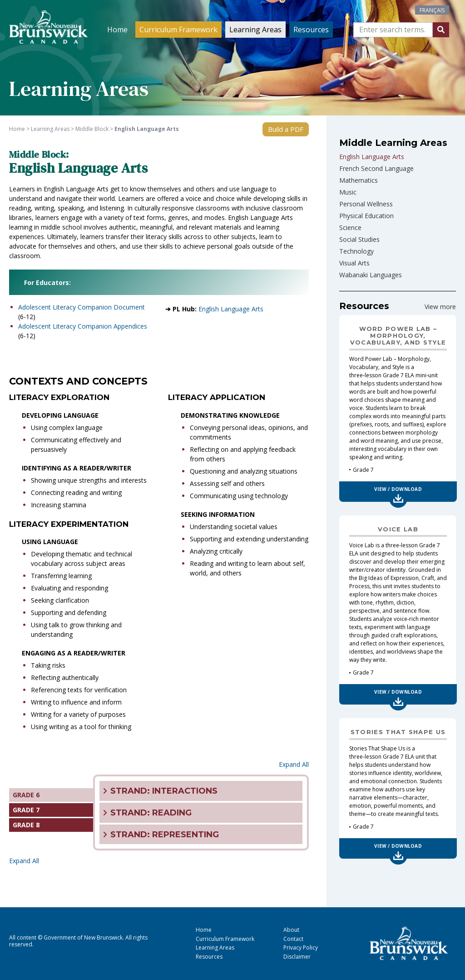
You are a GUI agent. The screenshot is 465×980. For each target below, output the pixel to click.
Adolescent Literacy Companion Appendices (83, 326)
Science (350, 227)
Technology (356, 251)
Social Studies (359, 239)
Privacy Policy (301, 947)
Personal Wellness (366, 204)
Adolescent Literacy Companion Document (82, 307)
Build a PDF (286, 129)
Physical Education (366, 216)
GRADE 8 (26, 825)
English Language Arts (231, 309)
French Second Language (376, 168)
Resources (311, 30)
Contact (293, 939)
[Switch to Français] (432, 10)
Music (348, 192)
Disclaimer (297, 957)
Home (117, 30)
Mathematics (359, 180)
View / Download (398, 489)
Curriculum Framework (178, 30)
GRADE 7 (26, 810)
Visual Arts (354, 263)
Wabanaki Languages (371, 275)
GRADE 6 (26, 795)
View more (440, 307)
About (291, 930)
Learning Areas (255, 30)
